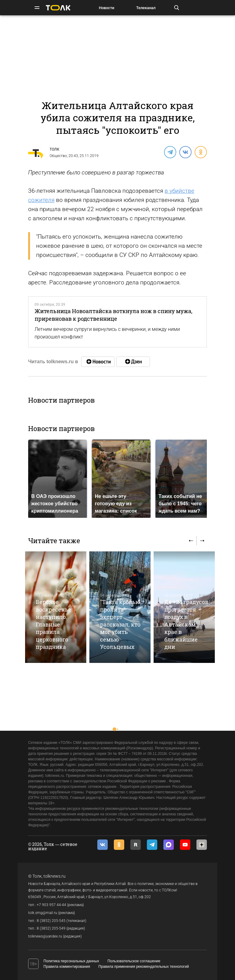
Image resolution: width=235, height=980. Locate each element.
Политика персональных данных (71, 961)
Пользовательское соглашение (134, 961)
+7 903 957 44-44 (51, 905)
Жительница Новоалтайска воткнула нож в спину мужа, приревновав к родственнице (114, 315)
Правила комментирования (67, 967)
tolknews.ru (54, 876)
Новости (106, 8)
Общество (58, 156)
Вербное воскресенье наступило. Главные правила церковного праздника (54, 624)
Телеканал (146, 8)
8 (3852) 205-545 (51, 921)
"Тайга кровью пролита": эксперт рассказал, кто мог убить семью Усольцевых (120, 624)
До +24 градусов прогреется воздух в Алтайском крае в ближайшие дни (186, 624)
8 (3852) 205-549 (51, 928)
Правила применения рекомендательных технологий (144, 967)
